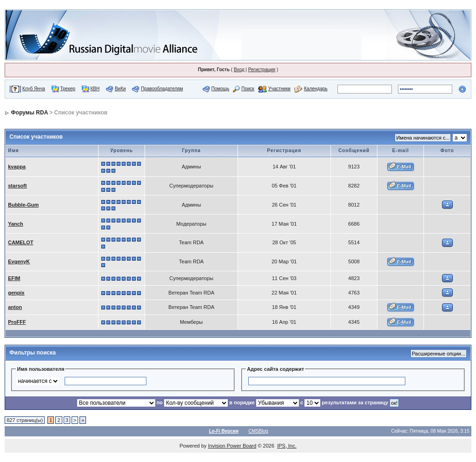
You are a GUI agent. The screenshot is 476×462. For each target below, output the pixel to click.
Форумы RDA (30, 113)
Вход (239, 70)
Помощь (221, 89)
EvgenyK (19, 261)
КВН (95, 89)
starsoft (17, 186)
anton (15, 307)
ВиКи (120, 89)
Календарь (316, 89)
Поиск (248, 89)
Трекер (68, 89)
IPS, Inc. (287, 446)
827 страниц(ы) (25, 420)
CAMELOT (20, 242)
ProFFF (17, 322)
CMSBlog (258, 431)
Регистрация (262, 70)
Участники (279, 89)
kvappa (17, 167)
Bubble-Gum (23, 205)
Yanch (15, 224)
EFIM (14, 278)
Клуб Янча (34, 89)
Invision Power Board (232, 446)
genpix (16, 293)
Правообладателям (162, 89)
